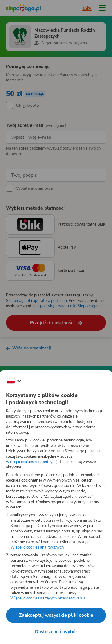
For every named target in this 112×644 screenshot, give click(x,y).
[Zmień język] (14, 381)
